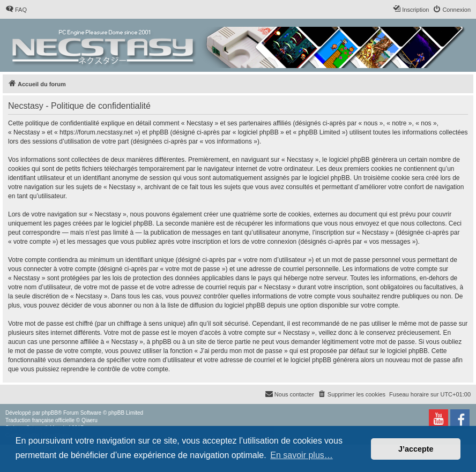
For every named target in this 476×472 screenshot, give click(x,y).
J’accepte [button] (416, 449)
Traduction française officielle (40, 420)
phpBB (50, 413)
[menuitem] (16, 10)
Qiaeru (90, 420)
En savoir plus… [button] (302, 455)
